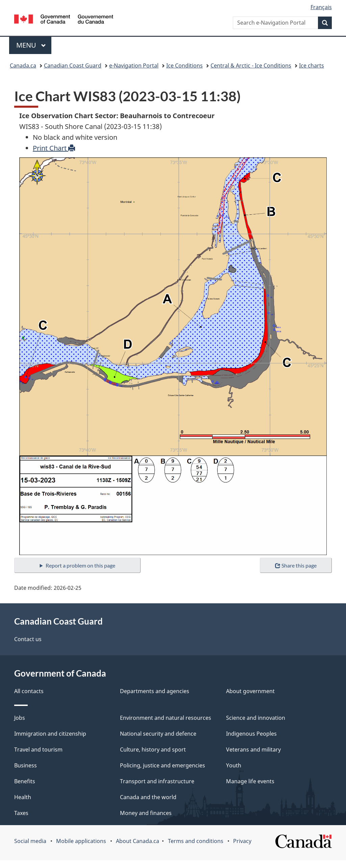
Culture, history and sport (153, 749)
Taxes (21, 813)
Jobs (20, 718)
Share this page (296, 565)
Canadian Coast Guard (73, 65)
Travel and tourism (38, 749)
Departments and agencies (155, 691)
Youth (234, 765)
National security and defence (158, 734)
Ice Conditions (184, 65)
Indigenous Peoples (251, 734)
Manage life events (250, 781)
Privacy (242, 841)
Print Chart (54, 148)
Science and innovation (256, 718)
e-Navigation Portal (134, 65)
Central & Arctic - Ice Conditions (251, 65)
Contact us (28, 639)
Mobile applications (81, 841)
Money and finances (146, 813)
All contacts (29, 691)
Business (26, 765)
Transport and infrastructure (157, 781)
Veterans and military (253, 749)
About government (250, 691)
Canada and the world (148, 797)
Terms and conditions (196, 841)
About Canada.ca (138, 841)
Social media (30, 841)
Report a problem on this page (80, 565)
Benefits (25, 781)
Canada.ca (23, 65)
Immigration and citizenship (50, 734)
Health (23, 797)
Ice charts (312, 65)
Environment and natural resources (166, 718)
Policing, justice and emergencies (163, 765)
